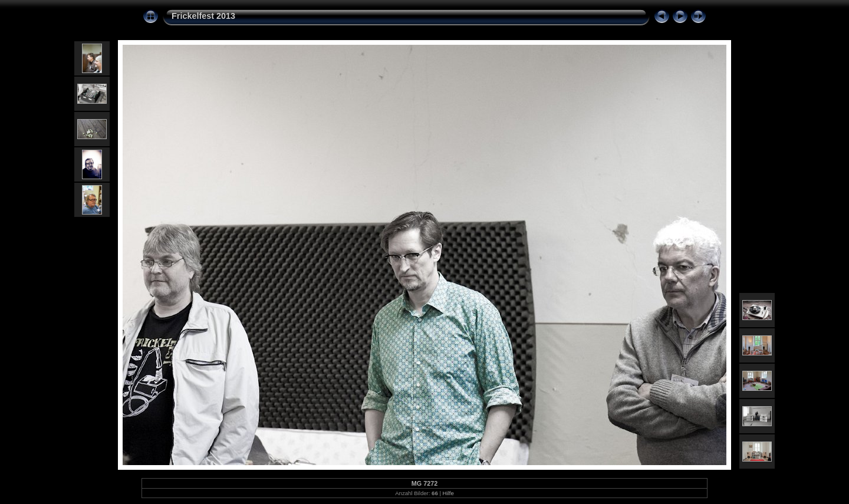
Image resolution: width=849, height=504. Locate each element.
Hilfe (448, 493)
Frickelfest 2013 (203, 16)
